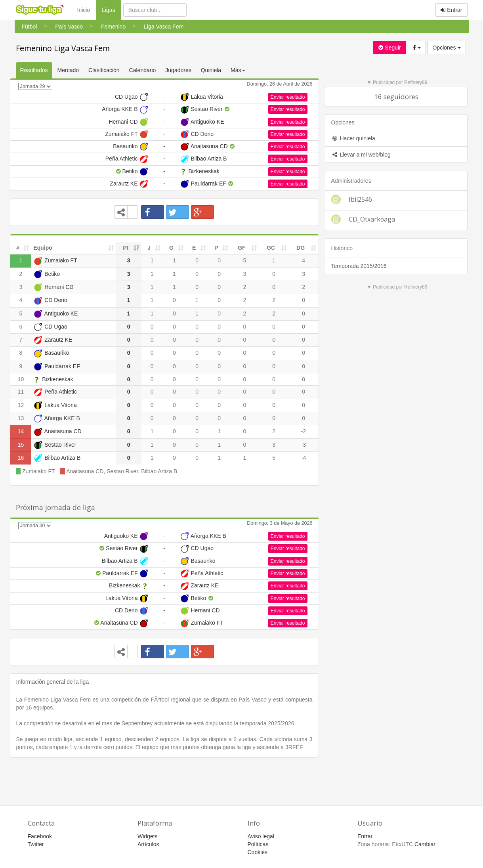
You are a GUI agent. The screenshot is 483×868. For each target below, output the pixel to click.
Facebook (40, 836)
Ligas (111, 9)
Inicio (84, 10)
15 (21, 445)
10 (21, 379)
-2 (304, 431)
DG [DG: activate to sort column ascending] (301, 248)
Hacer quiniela (353, 138)
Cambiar (425, 844)
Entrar (451, 10)
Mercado (68, 70)
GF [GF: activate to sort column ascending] (241, 248)
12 (21, 405)
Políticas (258, 844)
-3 (304, 445)
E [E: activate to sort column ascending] (194, 248)
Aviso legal (261, 836)
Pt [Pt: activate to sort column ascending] (126, 248)
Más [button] (238, 70)
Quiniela (211, 70)
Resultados (34, 70)
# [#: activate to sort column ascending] (18, 248)
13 (21, 418)
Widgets (148, 836)
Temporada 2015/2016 (359, 266)
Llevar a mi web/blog (361, 155)
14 (21, 431)
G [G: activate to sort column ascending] (171, 248)
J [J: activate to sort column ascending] (149, 248)
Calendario (143, 70)
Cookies (258, 852)
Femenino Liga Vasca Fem (63, 48)
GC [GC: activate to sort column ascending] (271, 248)
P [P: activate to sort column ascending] (216, 248)
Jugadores (178, 70)
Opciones (446, 48)
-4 (304, 458)
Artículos (148, 844)
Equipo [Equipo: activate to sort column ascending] (43, 248)
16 (21, 458)
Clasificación (104, 70)
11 (21, 392)
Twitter (36, 844)
